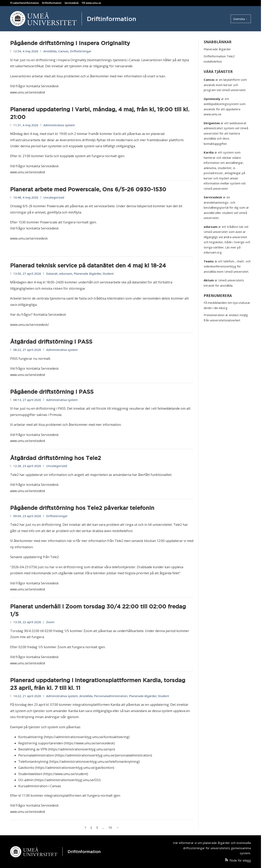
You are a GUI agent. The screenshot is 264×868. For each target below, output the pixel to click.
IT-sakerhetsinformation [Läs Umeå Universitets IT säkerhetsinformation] (24, 3)
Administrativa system (59, 125)
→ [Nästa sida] (118, 827)
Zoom (50, 622)
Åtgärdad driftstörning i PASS (51, 342)
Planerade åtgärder (87, 274)
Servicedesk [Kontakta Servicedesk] (72, 3)
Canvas (63, 51)
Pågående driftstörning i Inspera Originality (70, 43)
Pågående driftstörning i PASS (52, 392)
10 (110, 827)
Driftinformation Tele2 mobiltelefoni (219, 59)
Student (108, 274)
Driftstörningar (81, 51)
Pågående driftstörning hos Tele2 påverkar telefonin (82, 508)
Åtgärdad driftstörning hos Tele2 (56, 458)
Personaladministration (111, 696)
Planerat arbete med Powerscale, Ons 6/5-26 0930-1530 (88, 189)
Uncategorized (54, 197)
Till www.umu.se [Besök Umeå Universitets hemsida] (91, 3)
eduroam (66, 274)
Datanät (52, 274)
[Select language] (241, 19)
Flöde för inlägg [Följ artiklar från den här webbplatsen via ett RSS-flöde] (240, 860)
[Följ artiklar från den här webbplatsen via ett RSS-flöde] (227, 861)
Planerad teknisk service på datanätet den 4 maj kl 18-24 (88, 265)
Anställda (50, 51)
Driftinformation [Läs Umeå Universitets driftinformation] (52, 3)
